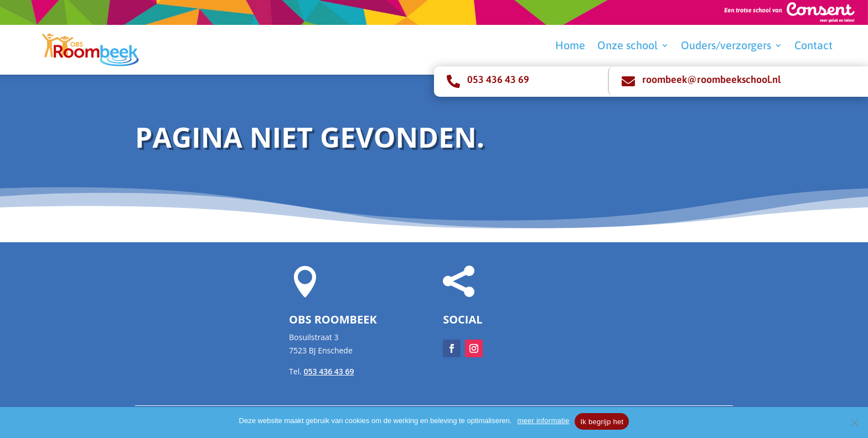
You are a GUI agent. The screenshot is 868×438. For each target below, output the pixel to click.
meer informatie (543, 421)
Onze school (627, 46)
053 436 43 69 (498, 79)
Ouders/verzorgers (726, 46)
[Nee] (854, 423)
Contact (813, 46)
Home (570, 46)
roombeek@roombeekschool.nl (711, 79)
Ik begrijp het (602, 422)
